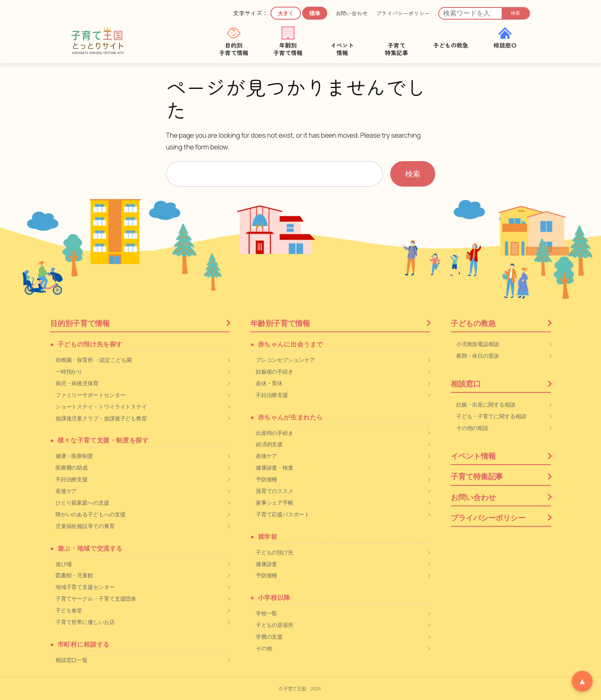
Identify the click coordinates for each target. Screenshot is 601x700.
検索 (515, 13)
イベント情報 (473, 456)
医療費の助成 (72, 468)
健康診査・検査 (275, 468)
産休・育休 (269, 383)
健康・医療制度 (74, 456)
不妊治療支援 (72, 479)
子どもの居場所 (275, 625)
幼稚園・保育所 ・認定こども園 (94, 360)
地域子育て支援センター (85, 587)
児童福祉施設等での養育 (85, 526)
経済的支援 (269, 444)
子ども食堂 (69, 610)
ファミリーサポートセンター (91, 395)
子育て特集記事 (477, 476)
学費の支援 (269, 637)
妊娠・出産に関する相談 (486, 404)
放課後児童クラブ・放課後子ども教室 (101, 418)
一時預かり (69, 371)
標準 (315, 13)
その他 (264, 648)
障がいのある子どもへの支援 (91, 514)
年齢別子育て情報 (280, 323)
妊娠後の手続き (275, 371)
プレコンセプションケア (285, 360)
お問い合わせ (352, 13)
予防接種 (267, 479)
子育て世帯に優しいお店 (85, 622)
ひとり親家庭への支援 (82, 503)
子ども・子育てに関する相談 (491, 416)
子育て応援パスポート (283, 514)
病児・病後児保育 (77, 383)
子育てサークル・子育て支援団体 (96, 599)
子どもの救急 (473, 323)
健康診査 (267, 564)
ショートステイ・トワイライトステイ (101, 407)
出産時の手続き (275, 433)
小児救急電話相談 (478, 344)
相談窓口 (466, 384)
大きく (286, 13)
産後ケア (66, 491)
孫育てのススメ (275, 491)
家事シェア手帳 (275, 503)
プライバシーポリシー (403, 13)
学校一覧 (267, 613)
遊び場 (64, 564)
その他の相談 (472, 428)
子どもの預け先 (275, 552)
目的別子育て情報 (80, 323)
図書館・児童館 (74, 575)
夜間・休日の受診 (478, 356)
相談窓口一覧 (72, 660)
